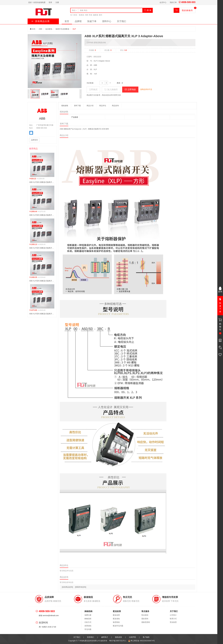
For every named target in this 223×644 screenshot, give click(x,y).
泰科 (101, 15)
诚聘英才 (105, 637)
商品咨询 (115, 106)
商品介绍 (90, 106)
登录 (50, 2)
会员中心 (163, 2)
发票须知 (88, 626)
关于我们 (121, 21)
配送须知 (116, 619)
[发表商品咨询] (67, 587)
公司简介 (173, 615)
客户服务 (146, 637)
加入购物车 (111, 89)
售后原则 (145, 615)
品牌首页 (34, 140)
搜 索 (148, 10)
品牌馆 (78, 21)
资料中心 (107, 21)
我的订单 (173, 2)
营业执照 (173, 622)
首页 (67, 21)
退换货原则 (146, 622)
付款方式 (88, 622)
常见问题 (88, 629)
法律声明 (132, 637)
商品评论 (103, 106)
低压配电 (49, 29)
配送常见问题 (118, 626)
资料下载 (77, 106)
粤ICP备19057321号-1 (118, 641)
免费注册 (88, 615)
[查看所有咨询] (81, 587)
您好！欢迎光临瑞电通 (37, 2)
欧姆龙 (81, 15)
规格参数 (65, 106)
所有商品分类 (40, 21)
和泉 (91, 15)
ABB (86, 15)
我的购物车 (187, 10)
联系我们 (91, 637)
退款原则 (145, 619)
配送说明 (116, 615)
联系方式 (173, 619)
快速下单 (92, 21)
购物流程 (88, 619)
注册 (57, 2)
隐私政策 (118, 637)
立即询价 (130, 89)
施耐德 (96, 15)
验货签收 (116, 622)
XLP (74, 29)
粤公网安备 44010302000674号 (141, 641)
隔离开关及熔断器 (62, 29)
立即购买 (93, 89)
